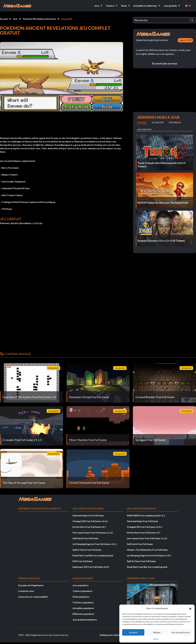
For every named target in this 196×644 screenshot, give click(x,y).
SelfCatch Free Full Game (85, 538)
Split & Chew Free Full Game (87, 550)
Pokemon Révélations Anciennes (39, 19)
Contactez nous (26, 591)
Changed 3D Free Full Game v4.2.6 (90, 521)
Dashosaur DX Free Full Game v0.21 (91, 567)
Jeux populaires (81, 585)
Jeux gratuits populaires (85, 620)
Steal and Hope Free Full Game (88, 515)
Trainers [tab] (142, 122)
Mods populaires (81, 597)
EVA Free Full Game (83, 561)
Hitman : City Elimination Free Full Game (147, 550)
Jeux (15, 19)
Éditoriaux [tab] (175, 122)
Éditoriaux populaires (83, 614)
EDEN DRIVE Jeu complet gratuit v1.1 (146, 515)
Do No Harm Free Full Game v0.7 (89, 527)
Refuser (157, 632)
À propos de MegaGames (31, 585)
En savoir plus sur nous (165, 63)
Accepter (133, 632)
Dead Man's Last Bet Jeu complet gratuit (93, 555)
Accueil (4, 19)
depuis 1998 (185, 40)
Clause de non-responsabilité (33, 597)
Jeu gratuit (67, 19)
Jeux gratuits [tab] (144, 129)
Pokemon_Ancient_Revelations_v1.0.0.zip (21, 223)
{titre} (156, 639)
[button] (190, 608)
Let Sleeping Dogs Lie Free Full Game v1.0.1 (95, 544)
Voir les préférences (181, 632)
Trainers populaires (82, 591)
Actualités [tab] (158, 122)
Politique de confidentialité (113, 635)
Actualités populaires (83, 608)
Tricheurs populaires (83, 602)
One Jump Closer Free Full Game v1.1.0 (93, 533)
